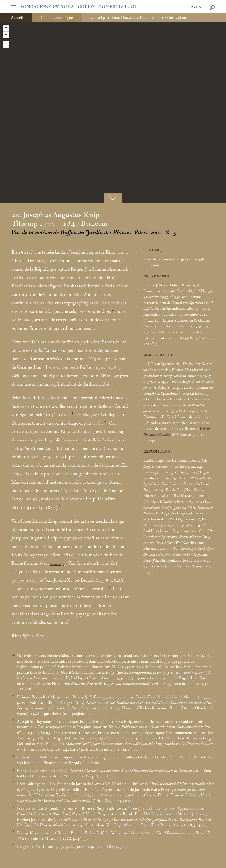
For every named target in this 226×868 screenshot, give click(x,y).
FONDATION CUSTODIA (79, 7)
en (199, 7)
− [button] (6, 35)
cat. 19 (57, 563)
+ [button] (6, 28)
